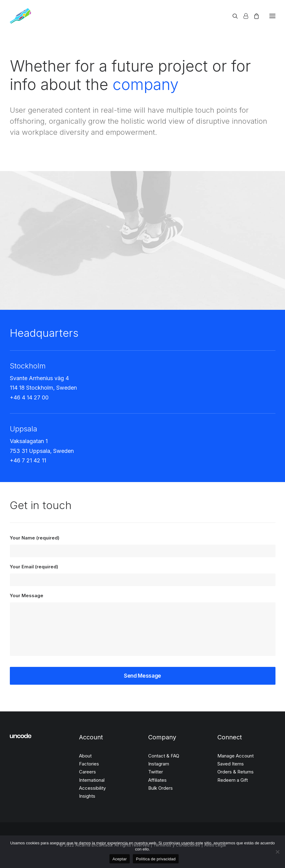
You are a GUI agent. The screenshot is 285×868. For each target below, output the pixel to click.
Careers (87, 772)
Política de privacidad (156, 859)
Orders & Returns (236, 772)
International (92, 780)
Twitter (156, 772)
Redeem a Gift (233, 780)
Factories (89, 764)
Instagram (159, 764)
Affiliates (157, 780)
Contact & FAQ (164, 756)
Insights (87, 796)
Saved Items (231, 764)
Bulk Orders (160, 788)
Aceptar (120, 859)
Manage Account (236, 756)
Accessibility (92, 788)
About (85, 756)
